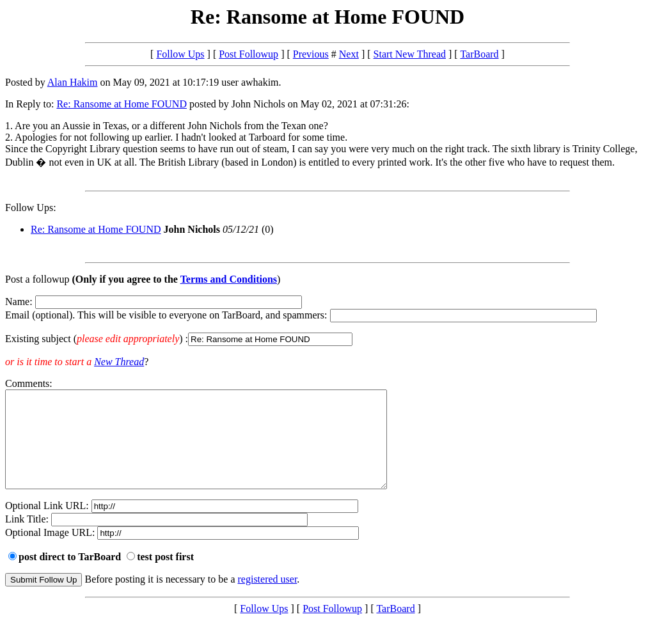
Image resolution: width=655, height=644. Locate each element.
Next (349, 54)
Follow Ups (180, 54)
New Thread (119, 362)
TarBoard (479, 54)
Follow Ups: (31, 208)
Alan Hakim (73, 82)
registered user (268, 598)
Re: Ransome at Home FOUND (122, 104)
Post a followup (37, 279)
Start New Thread (410, 54)
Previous (311, 54)
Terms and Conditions (229, 279)
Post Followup (249, 54)
